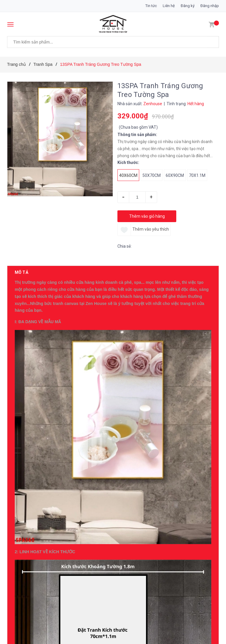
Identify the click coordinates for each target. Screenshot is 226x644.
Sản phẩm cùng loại (38, 622)
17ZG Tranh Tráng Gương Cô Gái (70, 537)
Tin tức (151, 6)
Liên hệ (169, 6)
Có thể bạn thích (34, 406)
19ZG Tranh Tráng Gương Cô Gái (70, 460)
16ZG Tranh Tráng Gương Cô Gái (70, 576)
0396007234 (61, 381)
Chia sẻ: (124, 246)
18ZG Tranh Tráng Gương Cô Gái (70, 499)
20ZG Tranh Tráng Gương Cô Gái (70, 422)
